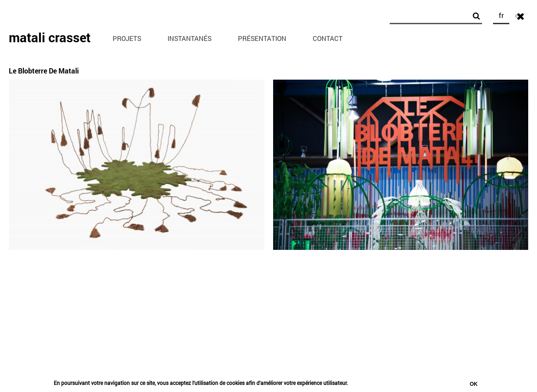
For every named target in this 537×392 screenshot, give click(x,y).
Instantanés (190, 38)
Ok (474, 385)
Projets (127, 38)
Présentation (262, 38)
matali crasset (50, 37)
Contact (328, 38)
